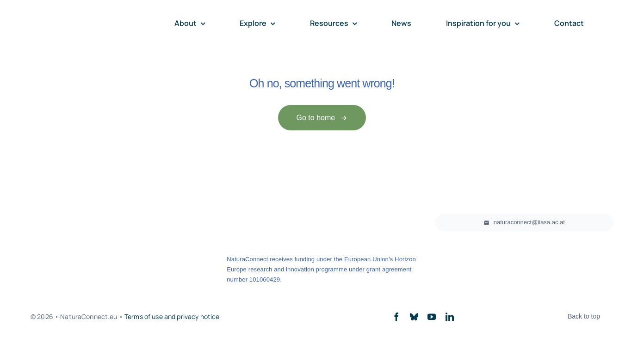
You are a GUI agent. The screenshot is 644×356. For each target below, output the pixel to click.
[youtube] (432, 317)
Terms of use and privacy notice (172, 316)
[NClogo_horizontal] (77, 17)
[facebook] (396, 317)
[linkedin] (450, 317)
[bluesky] (414, 317)
